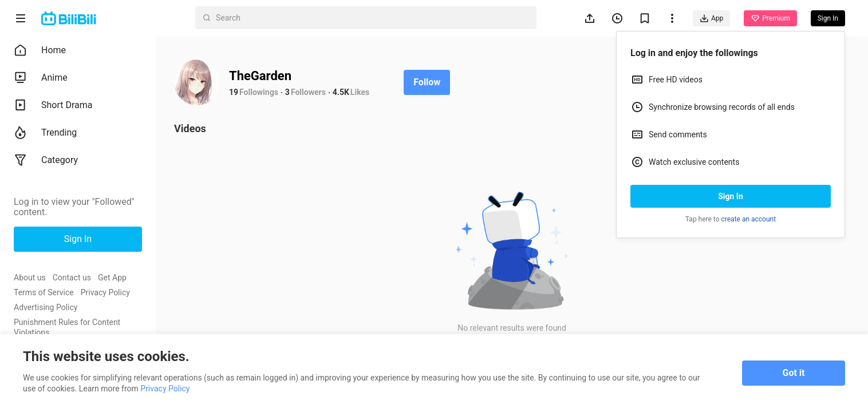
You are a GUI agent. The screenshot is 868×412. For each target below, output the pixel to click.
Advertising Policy (46, 307)
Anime (41, 78)
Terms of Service (44, 292)
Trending (45, 133)
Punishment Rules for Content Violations (67, 327)
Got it (794, 373)
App (711, 18)
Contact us (72, 278)
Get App (112, 278)
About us (30, 278)
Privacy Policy (105, 292)
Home (40, 50)
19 (234, 92)
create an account (749, 219)
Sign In (731, 196)
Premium (770, 18)
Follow (427, 82)
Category (46, 160)
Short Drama (53, 105)
